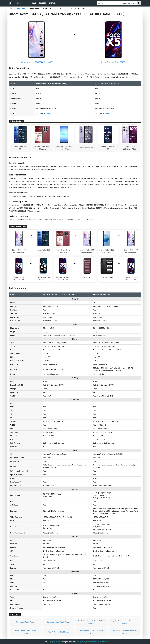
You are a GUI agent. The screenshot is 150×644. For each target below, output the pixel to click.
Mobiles (43, 3)
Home (34, 3)
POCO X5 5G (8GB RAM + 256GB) (113, 62)
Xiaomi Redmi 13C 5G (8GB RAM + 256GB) (37, 62)
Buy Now (47, 114)
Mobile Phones (21, 9)
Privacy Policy (81, 642)
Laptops (53, 3)
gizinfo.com (56, 642)
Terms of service (93, 642)
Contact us (104, 642)
